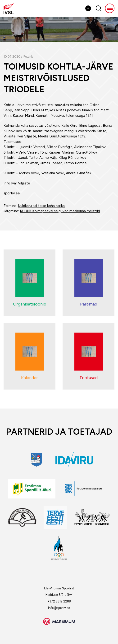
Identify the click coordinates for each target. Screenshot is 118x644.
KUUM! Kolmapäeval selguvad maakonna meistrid (60, 211)
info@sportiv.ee (59, 608)
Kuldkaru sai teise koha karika (41, 206)
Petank (28, 57)
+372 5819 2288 (59, 601)
